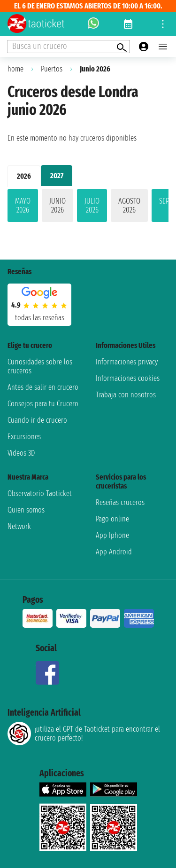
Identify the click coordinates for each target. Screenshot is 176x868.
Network (19, 526)
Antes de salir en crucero (43, 387)
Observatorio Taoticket (40, 493)
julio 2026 (92, 205)
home (15, 69)
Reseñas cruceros (120, 502)
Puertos (52, 69)
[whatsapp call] (93, 24)
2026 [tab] (24, 176)
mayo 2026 (23, 205)
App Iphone (112, 535)
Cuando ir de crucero (37, 420)
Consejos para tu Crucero (43, 404)
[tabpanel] (88, 207)
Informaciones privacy (127, 362)
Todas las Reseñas (40, 318)
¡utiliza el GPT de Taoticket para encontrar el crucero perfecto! (84, 734)
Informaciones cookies (128, 378)
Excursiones (24, 437)
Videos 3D (21, 453)
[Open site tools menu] (163, 24)
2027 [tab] (57, 176)
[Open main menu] (163, 47)
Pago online (112, 519)
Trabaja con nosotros (126, 395)
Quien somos (26, 510)
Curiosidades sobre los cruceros (40, 366)
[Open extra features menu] (69, 47)
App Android (114, 552)
